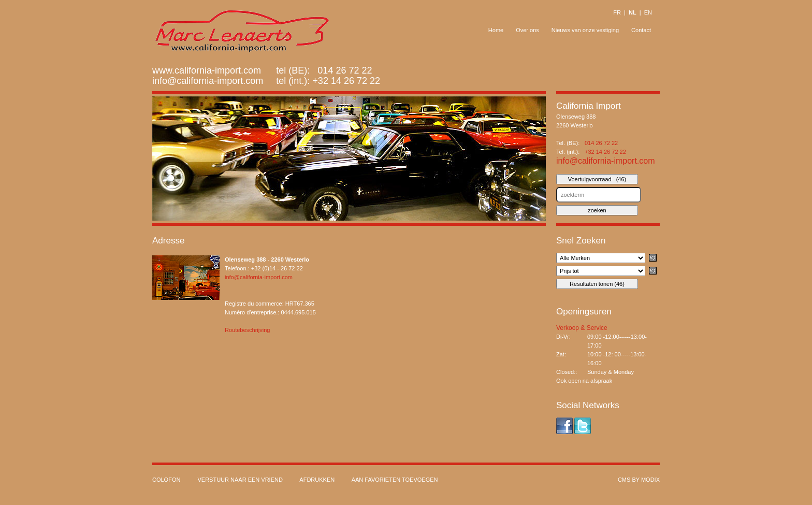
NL (633, 12)
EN (648, 12)
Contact (641, 30)
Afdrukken (317, 480)
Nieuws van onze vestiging (585, 30)
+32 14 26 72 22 (346, 81)
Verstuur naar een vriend (240, 480)
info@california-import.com (208, 81)
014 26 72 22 (601, 143)
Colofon (166, 480)
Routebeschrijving (247, 330)
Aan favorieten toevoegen (395, 480)
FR (617, 12)
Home (496, 30)
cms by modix (639, 480)
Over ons (527, 30)
